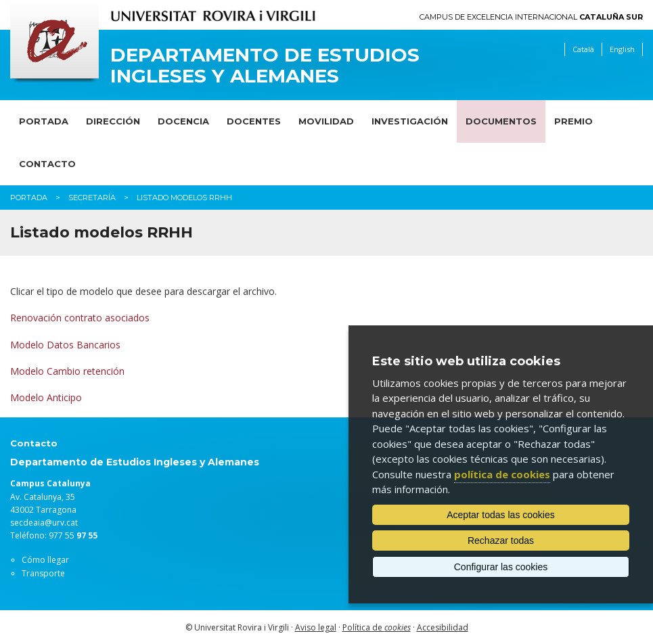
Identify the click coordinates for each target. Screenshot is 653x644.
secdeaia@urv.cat (44, 523)
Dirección (113, 121)
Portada (44, 121)
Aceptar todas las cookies (501, 515)
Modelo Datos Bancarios (65, 345)
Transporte (43, 573)
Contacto (47, 164)
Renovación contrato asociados (80, 318)
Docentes (254, 121)
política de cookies (502, 474)
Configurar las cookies (501, 567)
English (622, 49)
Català (583, 49)
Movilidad (326, 121)
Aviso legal (316, 627)
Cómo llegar (45, 560)
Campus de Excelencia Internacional (531, 17)
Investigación (410, 121)
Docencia (183, 121)
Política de (377, 627)
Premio (573, 121)
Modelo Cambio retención (67, 371)
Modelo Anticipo (46, 397)
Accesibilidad (443, 627)
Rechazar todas (501, 540)
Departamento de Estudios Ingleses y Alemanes (265, 66)
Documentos (501, 121)
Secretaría (92, 198)
